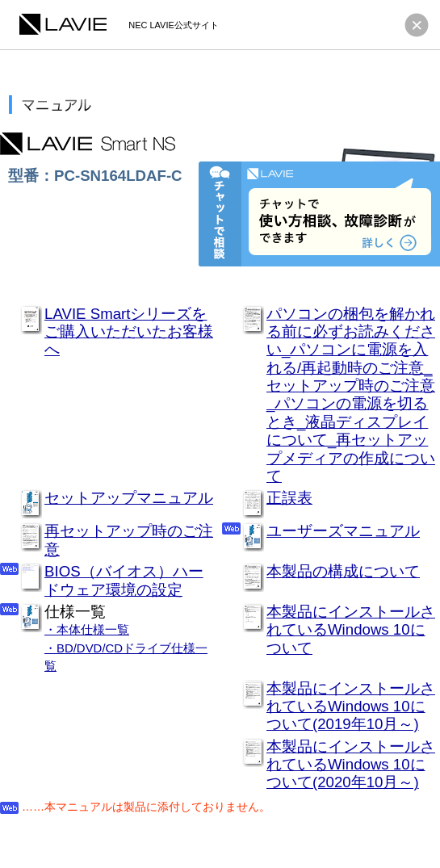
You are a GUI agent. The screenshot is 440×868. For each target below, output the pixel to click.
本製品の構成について (343, 571)
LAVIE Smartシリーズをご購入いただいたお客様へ (129, 332)
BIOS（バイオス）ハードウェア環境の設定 (124, 580)
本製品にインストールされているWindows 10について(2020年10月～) (351, 765)
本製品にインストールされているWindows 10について (351, 630)
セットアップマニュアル (129, 498)
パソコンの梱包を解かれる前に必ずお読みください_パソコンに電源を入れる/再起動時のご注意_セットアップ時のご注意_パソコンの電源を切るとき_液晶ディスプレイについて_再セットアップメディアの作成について (351, 395)
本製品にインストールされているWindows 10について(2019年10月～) (351, 707)
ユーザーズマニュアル (343, 531)
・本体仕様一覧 (87, 629)
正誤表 (289, 498)
